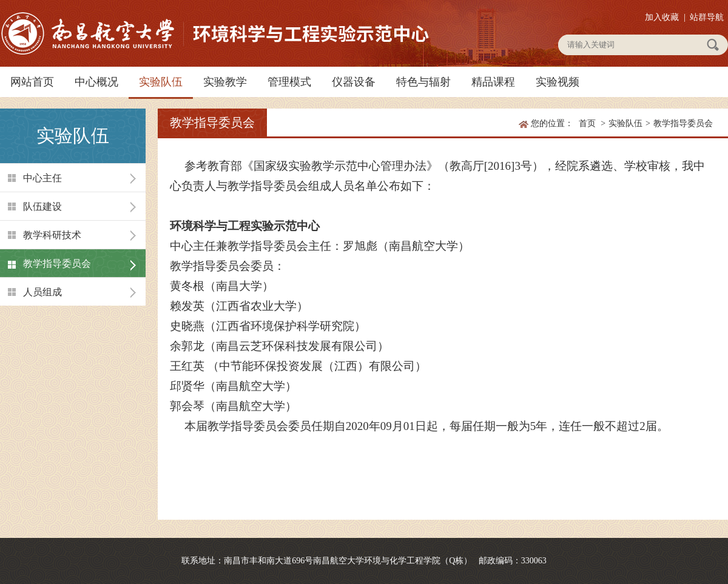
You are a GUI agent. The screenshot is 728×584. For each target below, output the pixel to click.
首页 (587, 123)
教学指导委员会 (57, 263)
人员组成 (42, 292)
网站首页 (32, 82)
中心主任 (42, 178)
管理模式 (289, 82)
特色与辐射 (423, 82)
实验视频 (558, 82)
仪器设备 (354, 82)
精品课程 (493, 82)
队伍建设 (42, 206)
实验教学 (225, 82)
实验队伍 (161, 82)
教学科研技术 (52, 235)
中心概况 (96, 82)
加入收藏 (662, 17)
